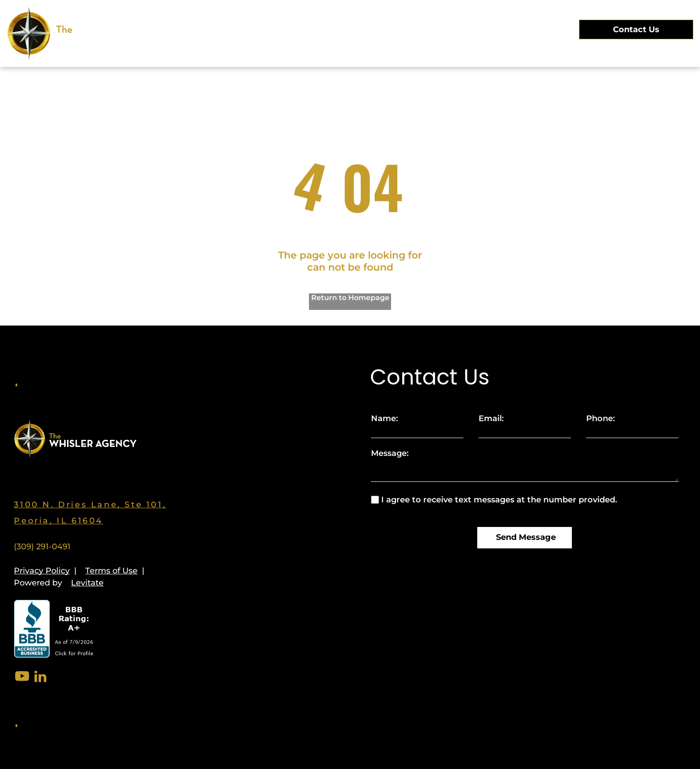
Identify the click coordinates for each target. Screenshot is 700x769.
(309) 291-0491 (42, 547)
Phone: (600, 418)
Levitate (87, 583)
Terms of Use (111, 571)
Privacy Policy (42, 571)
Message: (390, 453)
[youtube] (22, 678)
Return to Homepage (350, 298)
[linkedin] (40, 678)
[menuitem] (235, 29)
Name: (384, 418)
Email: (491, 418)
